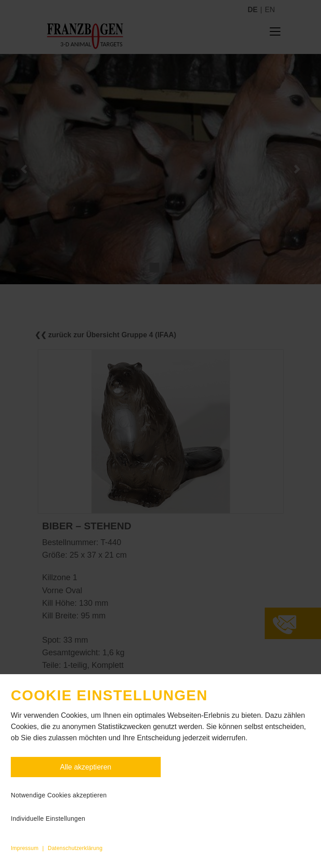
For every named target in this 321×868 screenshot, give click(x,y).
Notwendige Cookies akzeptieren (59, 795)
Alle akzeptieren (86, 767)
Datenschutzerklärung (75, 848)
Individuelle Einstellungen (48, 819)
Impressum (25, 848)
